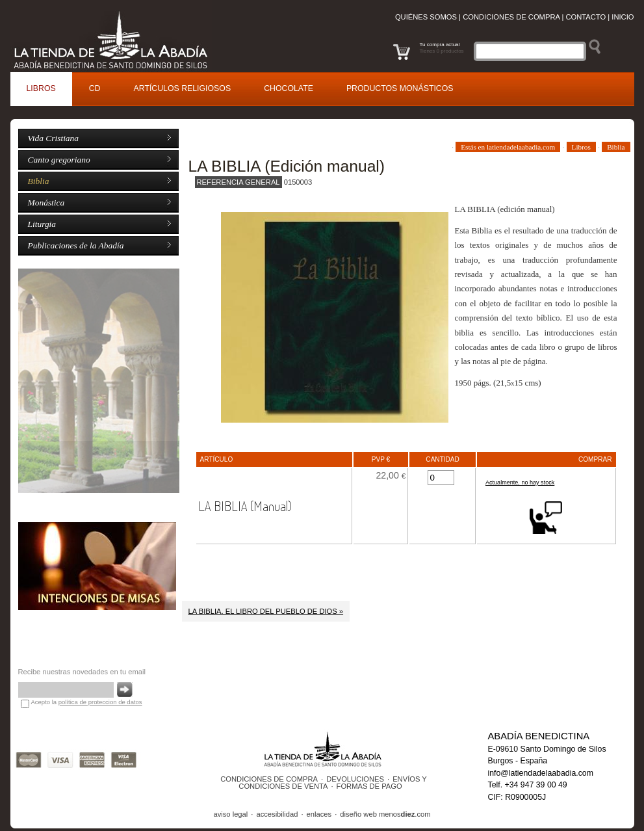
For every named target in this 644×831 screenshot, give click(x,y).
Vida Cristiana (54, 138)
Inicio (623, 17)
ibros (41, 88)
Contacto (586, 17)
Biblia (39, 181)
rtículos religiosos (183, 88)
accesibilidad (277, 814)
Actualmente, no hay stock (520, 482)
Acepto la (87, 702)
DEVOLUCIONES (355, 779)
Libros (581, 147)
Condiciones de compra (511, 17)
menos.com (405, 814)
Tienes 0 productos (442, 51)
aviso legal (230, 814)
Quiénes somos (426, 17)
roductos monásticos (400, 88)
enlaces (319, 814)
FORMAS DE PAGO (369, 786)
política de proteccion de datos (100, 702)
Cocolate (289, 88)
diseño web (358, 814)
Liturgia (42, 224)
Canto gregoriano (59, 160)
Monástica (46, 203)
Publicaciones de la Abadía (76, 245)
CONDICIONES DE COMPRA (269, 779)
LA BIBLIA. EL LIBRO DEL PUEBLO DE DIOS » (266, 611)
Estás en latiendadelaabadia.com (508, 147)
